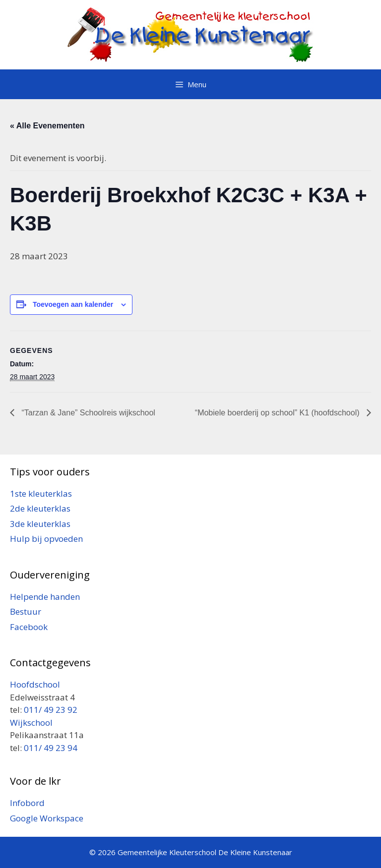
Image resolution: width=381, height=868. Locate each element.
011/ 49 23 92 (51, 710)
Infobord (27, 803)
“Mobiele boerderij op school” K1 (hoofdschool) (278, 413)
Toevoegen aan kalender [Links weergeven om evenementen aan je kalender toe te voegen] (73, 304)
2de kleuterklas (40, 508)
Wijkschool (32, 723)
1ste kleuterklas (41, 493)
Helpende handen (45, 597)
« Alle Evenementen (47, 126)
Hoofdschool (35, 684)
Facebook (29, 627)
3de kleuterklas (40, 524)
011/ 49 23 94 (51, 748)
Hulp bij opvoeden (46, 539)
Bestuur (26, 611)
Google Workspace (47, 818)
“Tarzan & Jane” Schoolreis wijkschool (87, 413)
